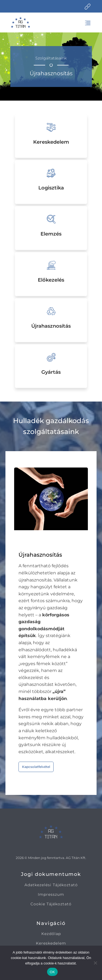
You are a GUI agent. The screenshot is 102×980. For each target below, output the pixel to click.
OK (52, 972)
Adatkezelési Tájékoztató (51, 885)
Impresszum (51, 895)
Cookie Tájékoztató (51, 904)
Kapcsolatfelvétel (36, 767)
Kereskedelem (51, 943)
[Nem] (95, 963)
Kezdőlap (51, 934)
